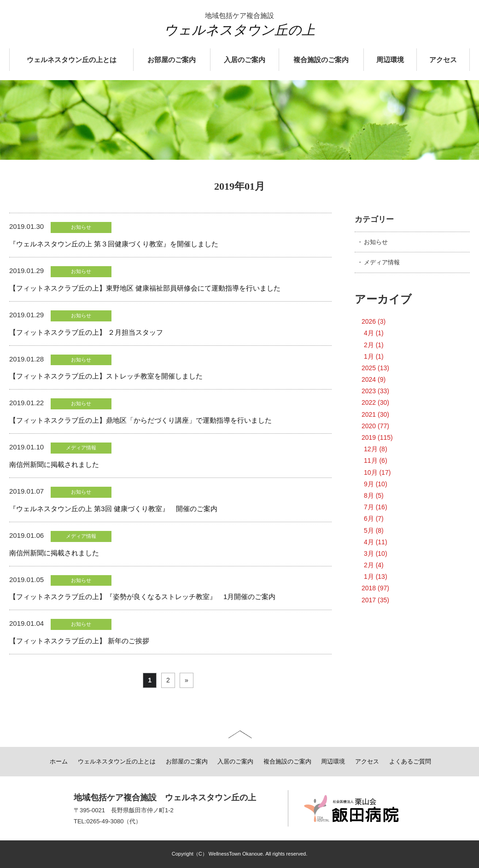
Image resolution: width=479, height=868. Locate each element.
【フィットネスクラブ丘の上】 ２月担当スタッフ (86, 332)
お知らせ (376, 242)
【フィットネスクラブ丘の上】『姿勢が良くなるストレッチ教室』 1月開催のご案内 (142, 597)
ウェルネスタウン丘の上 (239, 30)
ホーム (59, 761)
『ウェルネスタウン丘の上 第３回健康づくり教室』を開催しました (114, 244)
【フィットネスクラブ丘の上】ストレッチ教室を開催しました (106, 376)
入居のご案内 (245, 60)
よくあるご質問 (410, 761)
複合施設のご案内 (321, 60)
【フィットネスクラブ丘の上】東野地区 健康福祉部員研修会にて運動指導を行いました (145, 288)
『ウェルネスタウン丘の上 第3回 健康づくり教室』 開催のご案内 (113, 509)
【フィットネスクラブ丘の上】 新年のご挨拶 (79, 641)
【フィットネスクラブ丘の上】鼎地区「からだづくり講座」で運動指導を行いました (140, 420)
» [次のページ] (187, 680)
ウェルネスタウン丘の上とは (72, 60)
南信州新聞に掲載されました (54, 464)
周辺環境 (390, 60)
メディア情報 (382, 262)
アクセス (443, 60)
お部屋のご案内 (172, 60)
